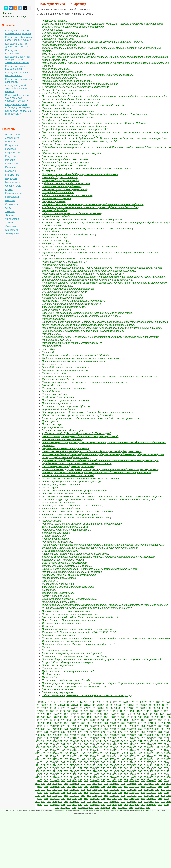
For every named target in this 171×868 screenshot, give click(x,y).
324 (120, 738)
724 (123, 789)
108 (98, 711)
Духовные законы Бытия (57, 108)
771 (123, 795)
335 (49, 741)
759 (55, 795)
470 (149, 756)
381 (43, 747)
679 (134, 783)
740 (80, 792)
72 (64, 708)
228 (109, 726)
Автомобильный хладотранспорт (62, 298)
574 (72, 771)
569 (43, 771)
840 (114, 804)
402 (163, 747)
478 (60, 759)
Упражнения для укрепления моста (63, 560)
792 (109, 798)
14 (81, 702)
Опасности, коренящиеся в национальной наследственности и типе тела (87, 168)
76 (81, 708)
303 (134, 735)
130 (89, 714)
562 (137, 768)
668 (72, 783)
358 (46, 744)
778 (163, 795)
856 (91, 807)
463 (109, 756)
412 (86, 750)
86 (124, 708)
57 (133, 705)
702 (132, 786)
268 (69, 732)
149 (60, 717)
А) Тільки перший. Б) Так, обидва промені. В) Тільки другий (76, 433)
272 (92, 732)
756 (37, 795)
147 (49, 717)
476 (49, 759)
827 (40, 804)
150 (66, 717)
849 (166, 804)
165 (152, 717)
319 (92, 738)
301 (123, 735)
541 (152, 765)
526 (66, 765)
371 (120, 744)
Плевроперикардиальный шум (60, 78)
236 (154, 726)
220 (63, 726)
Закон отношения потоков (58, 689)
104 (75, 711)
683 (157, 783)
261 (163, 729)
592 (40, 774)
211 (146, 723)
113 (126, 711)
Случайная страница (15, 17)
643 (63, 780)
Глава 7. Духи (50, 487)
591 (169, 771)
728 (146, 789)
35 (38, 705)
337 (60, 741)
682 (152, 783)
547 (52, 768)
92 (150, 708)
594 (52, 774)
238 (166, 726)
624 (89, 777)
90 (141, 708)
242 (55, 729)
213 (157, 723)
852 (68, 807)
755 (166, 792)
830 (57, 804)
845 (143, 804)
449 (163, 753)
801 (160, 798)
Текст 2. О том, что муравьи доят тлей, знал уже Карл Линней (80, 436)
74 (72, 708)
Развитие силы (51, 334)
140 (145, 714)
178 (92, 720)
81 (103, 708)
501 (57, 762)
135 (117, 714)
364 (80, 744)
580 (106, 771)
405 (46, 750)
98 (43, 711)
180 (103, 720)
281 (143, 732)
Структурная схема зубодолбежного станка (69, 111)
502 (63, 762)
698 (109, 786)
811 (83, 801)
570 (49, 771)
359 (52, 744)
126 (66, 714)
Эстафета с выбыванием (57, 120)
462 (103, 756)
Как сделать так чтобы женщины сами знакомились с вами (18, 59)
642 (57, 780)
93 (154, 708)
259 (152, 729)
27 (137, 702)
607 (126, 774)
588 (152, 771)
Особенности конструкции (58, 593)
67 (42, 708)
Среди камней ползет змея (58, 397)
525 (60, 765)
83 (111, 708)
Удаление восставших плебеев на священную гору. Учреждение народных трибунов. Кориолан (98, 557)
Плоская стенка (52, 346)
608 (132, 774)
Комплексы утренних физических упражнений (69, 575)
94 (159, 708)
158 (112, 717)
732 (169, 789)
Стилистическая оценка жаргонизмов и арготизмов (73, 361)
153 (83, 717)
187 (143, 720)
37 (47, 705)
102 (63, 711)
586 (140, 771)
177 (86, 720)
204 (106, 723)
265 (52, 732)
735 (52, 792)
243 (60, 729)
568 (37, 771)
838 (103, 804)
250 (100, 729)
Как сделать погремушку (12, 52)
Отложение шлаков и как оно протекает (67, 611)
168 (169, 717)
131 (94, 714)
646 (80, 780)
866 (148, 807)
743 (97, 792)
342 (89, 741)
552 (80, 768)
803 (37, 801)
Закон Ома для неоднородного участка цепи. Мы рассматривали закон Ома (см (89, 569)
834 (80, 804)
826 (169, 801)
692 (75, 786)
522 (43, 765)
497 (169, 759)
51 (107, 705)
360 (57, 744)
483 (89, 759)
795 (126, 798)
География (11, 145)
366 (92, 744)
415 (103, 750)
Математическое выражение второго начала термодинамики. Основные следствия (93, 204)
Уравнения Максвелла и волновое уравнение (68, 587)
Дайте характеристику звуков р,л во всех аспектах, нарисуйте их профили (88, 75)
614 (166, 774)
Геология (10, 149)
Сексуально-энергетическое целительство (68, 54)
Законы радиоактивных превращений (64, 189)
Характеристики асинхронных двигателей (68, 475)
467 (132, 756)
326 (132, 738)
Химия (9, 222)
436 (89, 753)
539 (140, 765)
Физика (9, 215)
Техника (10, 211)
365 (86, 744)
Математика (12, 175)
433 (72, 753)
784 (63, 798)
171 (52, 720)
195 (55, 723)
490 (129, 759)
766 (94, 795)
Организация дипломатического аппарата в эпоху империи (77, 629)
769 (112, 795)
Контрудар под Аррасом (56, 244)
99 (47, 711)
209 (134, 723)
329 (149, 738)
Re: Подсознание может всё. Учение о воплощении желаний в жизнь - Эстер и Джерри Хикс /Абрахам (102, 496)
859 (108, 807)
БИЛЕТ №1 (49, 171)
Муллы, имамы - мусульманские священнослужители (73, 301)
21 (111, 702)
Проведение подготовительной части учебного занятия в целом (81, 316)
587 (146, 771)
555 (97, 768)
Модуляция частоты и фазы (59, 602)
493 (146, 759)
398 (140, 747)
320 (97, 738)
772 (129, 795)
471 (154, 756)
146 (43, 717)
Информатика (13, 153)
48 (94, 705)
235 (149, 726)
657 (143, 780)
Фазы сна (47, 626)
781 (46, 798)
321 (103, 738)
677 (123, 783)
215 (169, 723)
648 (92, 780)
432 (66, 753)
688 (52, 786)
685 (169, 783)
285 (166, 732)
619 (60, 777)
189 (154, 720)
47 (90, 705)
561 (132, 768)
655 (132, 780)
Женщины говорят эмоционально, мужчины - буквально (75, 126)
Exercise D (48, 352)
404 (40, 750)
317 (80, 738)
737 (63, 792)
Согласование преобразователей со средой (68, 117)
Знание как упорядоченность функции (65, 165)
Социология (12, 204)
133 (106, 714)
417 (114, 750)
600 (86, 774)
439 (106, 753)
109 (103, 711)
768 (106, 795)
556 (103, 768)
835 (86, 804)
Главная (8, 13)
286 (37, 735)
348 (123, 741)
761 (66, 795)
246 (77, 729)
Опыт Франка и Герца (55, 241)
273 (97, 732)
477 (55, 759)
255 (129, 729)
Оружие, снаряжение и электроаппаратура (68, 289)
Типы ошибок (50, 677)
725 (129, 789)
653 (120, 780)
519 (160, 762)
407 (57, 750)
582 (117, 771)
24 (124, 702)
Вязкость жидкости (54, 373)
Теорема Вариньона (54, 201)
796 (132, 798)
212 (152, 723)
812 (89, 801)
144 (168, 714)
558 (114, 768)
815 (106, 801)
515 (137, 762)
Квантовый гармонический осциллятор (65, 370)
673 (100, 783)
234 (143, 726)
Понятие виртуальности (57, 403)
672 (94, 783)
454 (57, 756)
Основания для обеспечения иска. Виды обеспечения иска (76, 518)
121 (37, 714)
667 (66, 783)
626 (100, 777)
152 (77, 717)
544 (169, 765)
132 (100, 714)
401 (157, 747)
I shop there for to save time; (58, 192)
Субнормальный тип (54, 536)
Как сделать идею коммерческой (16, 67)
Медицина (11, 178)
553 (86, 768)
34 (167, 702)
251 (106, 729)
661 (166, 780)
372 (126, 744)
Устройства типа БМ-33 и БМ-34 (62, 295)
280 (137, 732)
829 (52, 804)
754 (160, 792)
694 (86, 786)
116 (143, 711)
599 (80, 774)
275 (109, 732)
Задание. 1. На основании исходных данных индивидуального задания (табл (87, 313)
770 (117, 795)
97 (38, 711)
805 (49, 801)
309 (169, 735)
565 (154, 768)
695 (92, 786)
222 (75, 726)
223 (80, 726)
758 (49, 795)
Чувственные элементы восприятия (64, 388)
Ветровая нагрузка (53, 319)
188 (149, 720)
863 (131, 807)
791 (103, 798)
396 (129, 747)
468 (137, 756)
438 (100, 753)
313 (57, 738)
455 (63, 756)
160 (123, 717)
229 (114, 726)
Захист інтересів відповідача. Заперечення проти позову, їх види (81, 617)
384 (60, 747)
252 (112, 729)
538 (134, 765)
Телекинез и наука (53, 364)
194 (49, 723)
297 (100, 735)
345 (106, 741)
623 (83, 777)
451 (40, 756)
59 (141, 705)
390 (94, 747)
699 (114, 786)
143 (162, 714)
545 (40, 768)
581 (112, 771)
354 (157, 741)
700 (120, 786)
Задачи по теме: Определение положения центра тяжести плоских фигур (87, 695)
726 (134, 789)
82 (107, 708)
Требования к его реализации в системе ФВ (68, 671)
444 (134, 753)
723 (117, 789)
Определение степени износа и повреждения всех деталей (77, 259)
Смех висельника (52, 668)
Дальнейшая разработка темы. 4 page (65, 527)
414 (97, 750)
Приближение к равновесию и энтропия (65, 400)
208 (129, 723)
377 (154, 744)
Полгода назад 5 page (55, 237)
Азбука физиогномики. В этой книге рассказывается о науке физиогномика (87, 228)
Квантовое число (52, 30)
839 (109, 804)
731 (163, 789)
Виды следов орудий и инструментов (64, 563)
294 (83, 735)
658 (149, 780)
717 (83, 789)
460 (92, 756)
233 (137, 726)
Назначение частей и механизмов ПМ (64, 262)
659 (154, 780)
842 (126, 804)
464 (114, 756)
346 (112, 741)
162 (134, 717)
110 (109, 711)
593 (46, 774)
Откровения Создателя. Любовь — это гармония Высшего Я (79, 644)
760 (60, 795)
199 (77, 723)
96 (167, 708)
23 (120, 702)
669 (77, 783)
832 (69, 804)
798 (143, 798)
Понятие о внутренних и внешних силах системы (72, 572)
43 (72, 705)
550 (69, 768)
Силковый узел (51, 231)
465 (120, 756)
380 (37, 747)
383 (55, 747)
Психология (12, 197)
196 (60, 723)
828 (46, 804)
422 (143, 750)
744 (103, 792)
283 (154, 732)
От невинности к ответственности (64, 292)
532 (100, 765)
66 (38, 708)
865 (143, 807)
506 (86, 762)
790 (97, 798)
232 (132, 726)
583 (123, 771)
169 (40, 720)
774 (140, 795)
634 (146, 777)
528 (77, 765)
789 (92, 798)
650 (103, 780)
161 (129, 717)
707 (160, 786)
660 (160, 780)
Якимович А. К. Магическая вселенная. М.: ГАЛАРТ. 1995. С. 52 (79, 632)
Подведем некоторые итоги (59, 578)
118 (155, 711)
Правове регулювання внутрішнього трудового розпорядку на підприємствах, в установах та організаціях (106, 683)
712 (55, 789)
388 (83, 747)
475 (43, 759)
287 (43, 735)
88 (133, 708)
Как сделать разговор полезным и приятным (18, 32)
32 (159, 702)
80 (98, 708)
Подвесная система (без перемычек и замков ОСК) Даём (76, 355)
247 (83, 729)
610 (143, 774)
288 (49, 735)
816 (112, 801)
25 (129, 702)
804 (43, 801)
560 (126, 768)
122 (43, 714)
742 (92, 792)
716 (77, 789)
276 (114, 732)
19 (103, 702)
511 (114, 762)
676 (117, 783)
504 (75, 762)
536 (123, 765)
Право (9, 189)
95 (163, 708)
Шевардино (49, 590)
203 (100, 723)
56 (129, 705)
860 (114, 807)
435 (83, 753)
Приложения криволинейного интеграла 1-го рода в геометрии (80, 84)
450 (169, 753)
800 (154, 798)
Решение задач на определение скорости (67, 81)
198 (72, 723)
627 (106, 777)
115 (138, 711)
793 (114, 798)
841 (120, 804)
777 (157, 795)
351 (140, 741)
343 (94, 741)
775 (146, 795)
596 (63, 774)
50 (103, 705)
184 (126, 720)
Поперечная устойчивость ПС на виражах (67, 493)
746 (114, 792)
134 (112, 714)
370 (114, 744)
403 (169, 747)
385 (66, 747)
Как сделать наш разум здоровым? (19, 80)
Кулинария (11, 164)
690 (63, 786)
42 (68, 705)
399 (146, 747)
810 (77, 801)
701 (126, 786)
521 (37, 765)
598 (75, 774)
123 (49, 714)
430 (55, 753)
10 (64, 702)
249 (94, 729)
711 (49, 789)
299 (112, 735)
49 (98, 705)
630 (123, 777)
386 (72, 747)
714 (66, 789)
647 (86, 780)
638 (169, 777)
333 (37, 741)
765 (89, 795)
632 (134, 777)
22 (116, 702)
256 (134, 729)
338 (66, 741)
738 (69, 792)
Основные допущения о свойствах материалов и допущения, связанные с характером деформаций (101, 659)
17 (94, 702)
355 (163, 741)
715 (72, 789)
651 (109, 780)
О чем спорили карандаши (57, 665)
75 (77, 708)
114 (132, 711)
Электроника (13, 233)
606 (120, 774)
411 (80, 750)
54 (120, 705)
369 (109, 744)
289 (55, 735)
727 (140, 789)
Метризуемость (52, 521)
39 (55, 705)
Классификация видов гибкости (61, 509)
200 (83, 723)
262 (169, 729)
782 (52, 798)
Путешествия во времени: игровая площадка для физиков (77, 512)
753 (154, 792)
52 (111, 705)
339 (72, 741)
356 (169, 741)
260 (157, 729)
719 (94, 789)
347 (117, 741)
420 (132, 750)
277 (120, 732)
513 (126, 762)
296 (94, 735)
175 (75, 720)
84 (115, 708)
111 (115, 711)
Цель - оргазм (50, 421)
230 (120, 726)
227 (103, 726)
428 (43, 753)
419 (126, 750)
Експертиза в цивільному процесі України (66, 680)
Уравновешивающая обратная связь (64, 307)
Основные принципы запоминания (62, 439)
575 (77, 771)
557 (109, 768)
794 (120, 798)
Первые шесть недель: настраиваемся (65, 448)
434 (77, 753)
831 (63, 804)
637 (163, 777)
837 (97, 804)
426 (166, 750)
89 (137, 708)
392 (106, 747)
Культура (10, 167)
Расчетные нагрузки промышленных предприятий (72, 653)
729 (152, 789)
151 (72, 717)
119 (160, 711)
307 (157, 735)
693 (80, 786)
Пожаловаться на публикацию (85, 813)
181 (109, 720)
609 (137, 774)
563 (143, 768)
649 (97, 780)
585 (134, 771)
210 (140, 723)
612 (154, 774)
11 (68, 702)
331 (160, 738)
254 (123, 729)
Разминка (48, 647)
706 (154, 786)
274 (103, 732)
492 (140, 759)
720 (100, 789)
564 (149, 768)
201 (89, 723)
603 (103, 774)
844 (137, 804)
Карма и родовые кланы (56, 596)
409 (69, 750)
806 (55, 801)
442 (123, 753)
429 (49, 753)
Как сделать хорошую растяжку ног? (18, 74)
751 (143, 792)
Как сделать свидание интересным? (18, 112)
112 (120, 711)
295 (89, 735)
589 (157, 771)
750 (137, 792)
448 (157, 753)
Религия (10, 200)
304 (140, 735)
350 (134, 741)
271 (86, 732)
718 (89, 789)
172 (57, 720)
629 (117, 777)
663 (43, 783)
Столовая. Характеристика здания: (64, 250)
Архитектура (12, 134)
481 (77, 759)
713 (60, 789)
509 (103, 762)
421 (137, 750)
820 (134, 801)
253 (117, 729)
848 (160, 804)
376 (149, 744)
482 (83, 759)
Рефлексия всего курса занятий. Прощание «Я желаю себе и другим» (83, 274)
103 (69, 711)
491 (134, 759)
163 (140, 717)
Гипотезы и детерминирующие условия (66, 162)
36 (42, 705)
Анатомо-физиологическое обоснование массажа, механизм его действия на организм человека (100, 376)
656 (137, 780)
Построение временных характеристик (66, 530)
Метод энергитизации (56, 69)
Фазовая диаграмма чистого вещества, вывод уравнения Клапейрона (84, 105)
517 (149, 762)
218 (52, 726)
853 (74, 807)
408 (63, 750)
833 (75, 804)
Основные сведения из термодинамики (65, 36)
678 (129, 783)
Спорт (9, 208)
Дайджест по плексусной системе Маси (66, 183)
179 (97, 720)
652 (114, 780)
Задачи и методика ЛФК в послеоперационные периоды (75, 490)
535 (117, 765)
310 (40, 738)
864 (137, 807)
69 (51, 708)
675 (112, 783)
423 (149, 750)
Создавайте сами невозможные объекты (67, 566)
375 (143, 744)
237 (160, 726)
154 (89, 717)
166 (157, 717)
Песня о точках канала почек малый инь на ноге (71, 614)
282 (149, 732)
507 (92, 762)
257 (140, 729)
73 (68, 708)
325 (126, 738)
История (10, 160)
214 (163, 723)
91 (146, 708)
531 (94, 765)
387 (77, 747)
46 (85, 705)
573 (66, 771)
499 (46, 762)
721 (106, 789)
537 (129, 765)
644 (69, 780)
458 (80, 756)
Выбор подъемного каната (58, 584)
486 (106, 759)
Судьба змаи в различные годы (60, 551)
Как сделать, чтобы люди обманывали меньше (16, 88)
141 (151, 714)
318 (86, 738)
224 (86, 726)
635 (152, 777)
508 (97, 762)
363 (75, 744)
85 (120, 708)
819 (129, 801)
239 (37, 729)
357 (40, 744)
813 (94, 801)
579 (100, 771)
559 (120, 768)
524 (55, 765)
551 (75, 768)
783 (57, 798)
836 (92, 804)
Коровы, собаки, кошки (55, 539)
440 (112, 753)
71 (60, 708)
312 (52, 738)
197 (66, 723)
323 (114, 738)
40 (60, 705)
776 (152, 795)
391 (100, 747)
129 (83, 714)
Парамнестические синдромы (60, 265)
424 (154, 750)
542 (157, 765)
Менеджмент (13, 182)
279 (132, 732)
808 (66, 801)
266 (57, 732)
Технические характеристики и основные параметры (74, 686)
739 (75, 792)
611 (149, 774)
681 (146, 783)
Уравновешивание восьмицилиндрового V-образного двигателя (80, 247)
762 (72, 795)
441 (117, 753)
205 (112, 723)
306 (152, 735)
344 (100, 741)
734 (46, 792)
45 (81, 705)
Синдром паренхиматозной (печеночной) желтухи (72, 304)
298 (106, 735)
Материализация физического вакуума (65, 159)
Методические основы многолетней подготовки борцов (76, 656)
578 (94, 771)
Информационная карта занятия (62, 623)
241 (49, 729)
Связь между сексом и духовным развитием (68, 466)
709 (37, 789)
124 (55, 714)
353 (152, 741)
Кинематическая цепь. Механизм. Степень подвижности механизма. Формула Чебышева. (96, 123)
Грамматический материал (58, 635)
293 (77, 735)
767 (100, 795)
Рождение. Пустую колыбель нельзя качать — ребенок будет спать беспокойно (90, 207)
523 (49, 765)
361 (63, 744)
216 (40, 726)
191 (166, 720)
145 (37, 717)
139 (139, 714)
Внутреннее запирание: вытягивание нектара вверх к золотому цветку (85, 382)
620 (66, 777)
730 (157, 789)
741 (86, 792)
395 (123, 747)
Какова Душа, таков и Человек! (60, 484)
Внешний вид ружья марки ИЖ (60, 177)
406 (52, 750)
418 (120, 750)
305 (146, 735)
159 (117, 717)
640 (46, 780)
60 (146, 705)
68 (47, 708)
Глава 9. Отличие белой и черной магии (66, 367)
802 (166, 798)
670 (83, 783)
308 (163, 735)
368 (103, 744)
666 (60, 783)
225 (92, 726)
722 (112, 789)
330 (154, 738)
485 (100, 759)
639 (40, 780)
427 (37, 753)
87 (129, 708)
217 (46, 726)
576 (83, 771)
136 (123, 714)
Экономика (12, 230)
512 (120, 762)
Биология (11, 141)
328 (143, 738)
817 (117, 801)
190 (160, 720)
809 (72, 801)
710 (43, 789)
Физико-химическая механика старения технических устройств (80, 478)
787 (80, 798)
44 (77, 705)
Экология (11, 226)
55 (124, 705)
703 (137, 786)
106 (86, 711)
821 (140, 801)
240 (43, 729)
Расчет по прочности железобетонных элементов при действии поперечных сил (91, 418)
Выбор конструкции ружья (58, 692)
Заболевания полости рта (58, 39)
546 (46, 768)
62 (154, 705)
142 (156, 714)
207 (123, 723)
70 (55, 708)
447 (152, 753)
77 (85, 708)
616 (43, 777)
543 (163, 765)
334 (43, 741)
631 (129, 777)
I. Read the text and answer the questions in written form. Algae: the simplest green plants (92, 451)
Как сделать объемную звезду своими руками (18, 38)
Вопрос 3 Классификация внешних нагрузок (68, 662)
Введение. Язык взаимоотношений (63, 144)
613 (160, 774)
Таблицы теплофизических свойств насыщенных (71, 213)
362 (69, 744)
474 (37, 759)
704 (143, 786)
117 (149, 711)
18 (98, 702)
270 (80, 732)
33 (163, 702)
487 (112, 759)
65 (167, 705)
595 (57, 774)
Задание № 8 (50, 581)
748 (126, 792)
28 (142, 702)
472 (160, 756)
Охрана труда (13, 186)
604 (109, 774)
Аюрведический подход (55, 216)
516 (143, 762)
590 (163, 771)
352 (146, 741)
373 (132, 744)
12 (73, 702)
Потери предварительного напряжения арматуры (72, 481)
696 (97, 786)
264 (46, 732)
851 (63, 807)
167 (163, 717)
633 (140, 777)
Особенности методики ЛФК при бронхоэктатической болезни (80, 174)
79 (94, 708)
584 (129, 771)
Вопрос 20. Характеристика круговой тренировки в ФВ (75, 129)
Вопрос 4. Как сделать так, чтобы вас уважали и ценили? (18, 98)
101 (58, 711)
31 (154, 702)
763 (77, 795)
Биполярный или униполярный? (60, 180)
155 (94, 717)
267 (63, 732)
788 (86, 798)
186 (137, 720)
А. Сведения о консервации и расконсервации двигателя (76, 87)
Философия (12, 219)
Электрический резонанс (57, 650)
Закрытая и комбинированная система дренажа (71, 102)
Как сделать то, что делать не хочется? (16, 45)
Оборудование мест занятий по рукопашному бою (72, 153)
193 (43, 723)
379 (166, 744)
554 (92, 768)
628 (112, 777)
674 (106, 783)
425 (160, 750)
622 (77, 777)
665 (55, 783)
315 (69, 738)
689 (57, 786)
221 (69, 726)
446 (146, 753)
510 (109, 762)
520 (166, 762)
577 (89, 771)
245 (72, 729)
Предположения (51, 674)
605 (114, 774)
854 (80, 807)
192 (37, 723)
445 (140, 753)
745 (109, 792)
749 (132, 792)
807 (60, 801)
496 (163, 759)
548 (57, 768)
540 (146, 765)
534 (112, 765)
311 (46, 738)
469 (143, 756)
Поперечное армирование (57, 542)
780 (40, 798)
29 (146, 702)
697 (103, 786)
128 (77, 714)
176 (80, 720)
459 (86, 756)
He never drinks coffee (54, 210)
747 (120, 792)
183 (120, 720)
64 (163, 705)
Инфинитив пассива (54, 21)
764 (83, 795)
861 (120, 807)
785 (69, 798)
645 (75, 780)
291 (66, 735)
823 (152, 801)
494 (152, 759)
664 (49, 783)
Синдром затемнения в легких (60, 33)
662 (37, 783)
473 (166, 756)
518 (154, 762)
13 (77, 702)
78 (90, 708)
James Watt (49, 349)
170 (46, 720)
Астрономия (12, 138)
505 (80, 762)
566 (160, 768)
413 (92, 750)
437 (94, 753)
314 (63, 738)
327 (137, 738)
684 (163, 783)
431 (60, 753)
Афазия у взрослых (53, 427)
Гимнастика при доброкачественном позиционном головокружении (82, 219)
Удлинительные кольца (56, 533)
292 (72, 735)
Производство (13, 193)
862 (125, 807)
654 (126, 780)
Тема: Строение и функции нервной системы (69, 599)
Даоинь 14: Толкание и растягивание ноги (67, 90)
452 (46, 756)
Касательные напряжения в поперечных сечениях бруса (75, 554)
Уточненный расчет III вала (59, 379)
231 (126, 726)
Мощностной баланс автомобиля (62, 72)
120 (166, 711)
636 (157, 777)
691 (69, 786)
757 (43, 795)
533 (106, 765)
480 (72, 759)
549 (63, 768)
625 (94, 777)
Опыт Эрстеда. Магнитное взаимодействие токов (73, 620)
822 (146, 801)
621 (72, 777)
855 (85, 807)
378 (160, 744)
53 (115, 705)
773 (134, 795)
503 (69, 762)
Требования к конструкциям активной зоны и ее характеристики (81, 358)
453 (52, 756)
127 (72, 714)
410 (75, 750)
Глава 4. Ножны (51, 391)
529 (83, 765)
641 (52, 780)
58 (137, 705)
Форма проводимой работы (58, 409)
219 (57, 726)
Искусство (11, 156)
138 (134, 714)
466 (126, 756)
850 (57, 807)
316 (75, 738)
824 (157, 801)
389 (89, 747)
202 (94, 723)
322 (109, 738)
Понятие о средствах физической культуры (69, 234)
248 (89, 729)
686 (40, 786)
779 (169, 795)
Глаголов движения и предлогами (62, 186)
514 (132, 762)
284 (160, 732)
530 (89, 765)
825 (163, 801)
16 (90, 702)
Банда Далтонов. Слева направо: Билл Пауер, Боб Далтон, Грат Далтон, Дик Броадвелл (95, 114)
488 (117, 759)
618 (55, 777)
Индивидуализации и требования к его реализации (72, 506)
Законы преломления (54, 156)
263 (40, 732)
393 (112, 747)
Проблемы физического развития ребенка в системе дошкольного (82, 524)
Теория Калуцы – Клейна (56, 310)
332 (166, 738)
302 (129, 735)
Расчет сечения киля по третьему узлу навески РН (73, 343)
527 (72, 765)
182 (114, 720)
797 (137, 798)
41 (64, 705)
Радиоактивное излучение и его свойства (67, 195)
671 (89, 783)
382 (49, 747)
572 (60, 771)
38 (51, 705)
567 (166, 768)
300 (117, 735)
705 (149, 786)
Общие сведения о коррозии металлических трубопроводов (78, 415)
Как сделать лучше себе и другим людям (18, 106)
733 (40, 792)
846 (149, 804)
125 (60, 714)
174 (69, 720)
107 (92, 711)
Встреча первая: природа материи (63, 430)
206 (117, 723)
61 (150, 705)
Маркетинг (11, 171)
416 (109, 750)
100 (52, 711)
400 (152, 747)
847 (154, 804)
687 (46, 786)
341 (83, 741)
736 (57, 792)
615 (37, 777)
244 (66, 729)
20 (107, 702)
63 (159, 705)
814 (100, 801)
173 (63, 720)
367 (97, 744)
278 (126, 732)
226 (97, 726)
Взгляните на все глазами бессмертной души (69, 515)
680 (140, 783)
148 (55, 717)
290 (60, 735)
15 (86, 702)
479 (66, 759)
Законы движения (52, 385)
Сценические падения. (55, 394)
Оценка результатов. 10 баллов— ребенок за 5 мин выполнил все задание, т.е (89, 412)
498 (40, 762)
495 (157, 759)
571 (55, 771)
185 (132, 720)
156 (100, 717)
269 (75, 732)
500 (52, 762)
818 (123, 801)
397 (134, 747)
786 (75, 798)
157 (106, 717)
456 (69, 756)
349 (129, 741)
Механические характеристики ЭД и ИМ (66, 406)
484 (94, 759)
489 (123, 759)
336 (55, 741)
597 (69, 774)
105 (81, 711)
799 (149, 798)
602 (97, 774)
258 (146, 729)
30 (150, 702)
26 (133, 702)
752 (149, 792)
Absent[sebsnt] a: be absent (57, 93)
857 (97, 807)
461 (97, 756)
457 (75, 756)
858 (103, 807)
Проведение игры (52, 424)
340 (77, 741)
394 (117, 747)
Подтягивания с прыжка (56, 198)
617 (49, 777)
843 (132, 804)
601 (92, 774)
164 (146, 717)
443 (129, 753)
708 (166, 786)
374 (137, 744)
